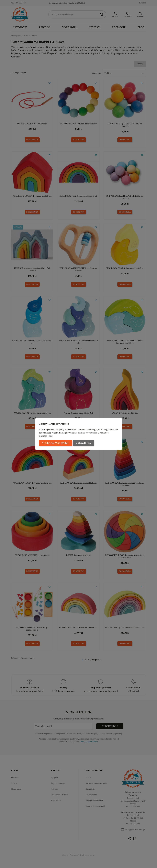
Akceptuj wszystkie (55, 443)
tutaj (51, 436)
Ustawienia (83, 443)
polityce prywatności (87, 433)
